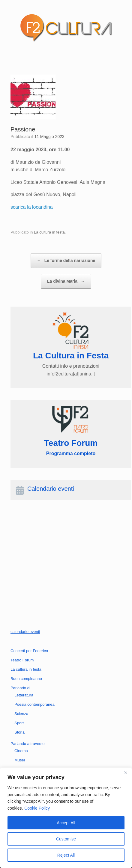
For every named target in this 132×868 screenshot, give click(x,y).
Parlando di (20, 688)
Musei (20, 760)
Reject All (66, 855)
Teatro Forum (22, 660)
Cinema (21, 751)
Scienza (21, 714)
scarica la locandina (32, 207)
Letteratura (24, 695)
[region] (66, 818)
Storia (19, 732)
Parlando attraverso (27, 744)
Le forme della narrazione (66, 261)
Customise (66, 839)
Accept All (66, 823)
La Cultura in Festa (71, 356)
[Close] (126, 772)
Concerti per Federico (29, 651)
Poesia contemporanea (34, 704)
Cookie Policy (37, 808)
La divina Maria (66, 281)
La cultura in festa (49, 232)
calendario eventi (25, 632)
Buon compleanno (26, 679)
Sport (19, 723)
